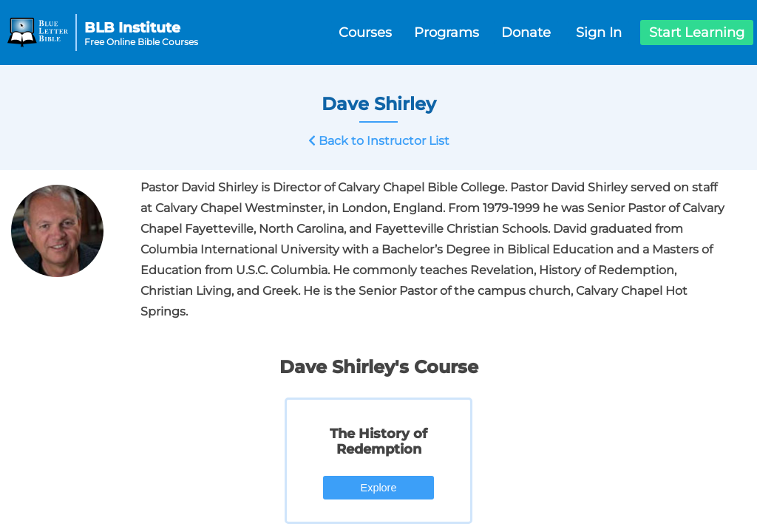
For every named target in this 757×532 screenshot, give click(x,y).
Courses (365, 33)
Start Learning (697, 33)
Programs (447, 33)
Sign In (599, 33)
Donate (526, 33)
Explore (379, 488)
